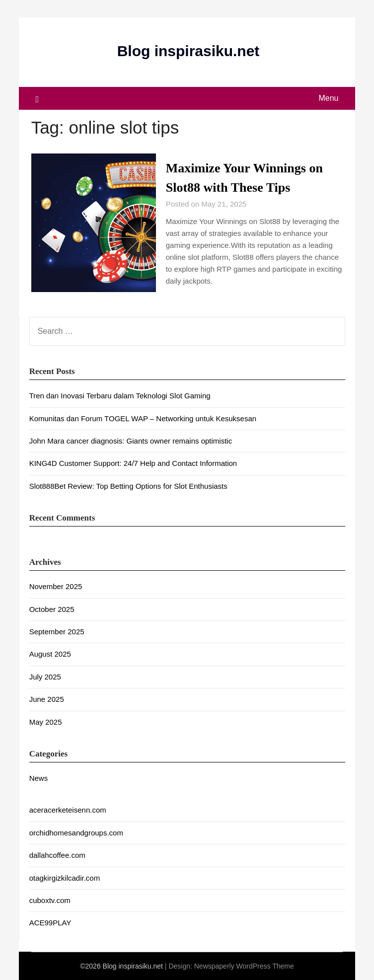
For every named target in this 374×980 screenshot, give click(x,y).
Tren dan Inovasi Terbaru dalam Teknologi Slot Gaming (120, 396)
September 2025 (57, 632)
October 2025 (52, 609)
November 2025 (56, 586)
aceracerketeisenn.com (68, 810)
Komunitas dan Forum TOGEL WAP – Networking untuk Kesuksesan (143, 418)
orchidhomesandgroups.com (76, 833)
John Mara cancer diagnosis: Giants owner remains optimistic (131, 441)
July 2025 (45, 677)
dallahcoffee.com (57, 855)
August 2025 (50, 654)
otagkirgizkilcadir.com (65, 878)
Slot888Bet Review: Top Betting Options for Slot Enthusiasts (128, 486)
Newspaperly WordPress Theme (244, 966)
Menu (328, 98)
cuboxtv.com (50, 900)
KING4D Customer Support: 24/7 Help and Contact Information (133, 463)
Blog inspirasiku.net (188, 51)
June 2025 (47, 699)
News (39, 778)
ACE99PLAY (50, 923)
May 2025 (46, 722)
